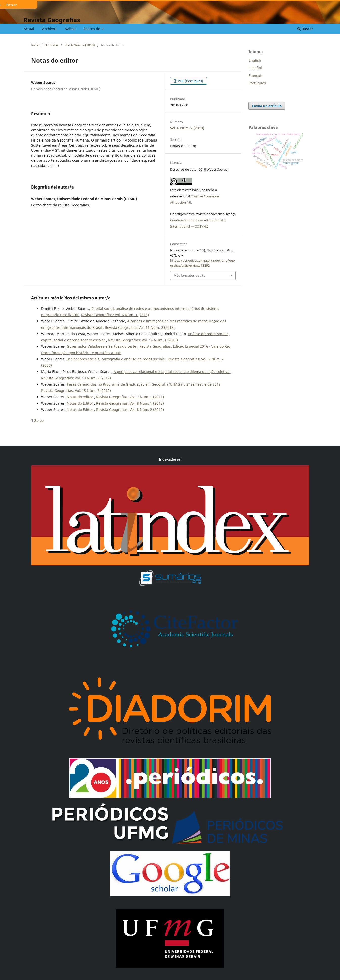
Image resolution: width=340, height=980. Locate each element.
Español (255, 68)
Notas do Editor (80, 403)
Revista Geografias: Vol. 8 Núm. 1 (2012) (130, 403)
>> (42, 420)
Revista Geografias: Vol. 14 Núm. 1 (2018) (143, 340)
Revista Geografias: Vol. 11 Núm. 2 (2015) (140, 327)
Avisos (70, 29)
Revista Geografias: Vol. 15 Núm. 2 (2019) (76, 391)
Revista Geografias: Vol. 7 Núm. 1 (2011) (130, 397)
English (255, 60)
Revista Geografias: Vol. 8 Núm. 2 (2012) (130, 410)
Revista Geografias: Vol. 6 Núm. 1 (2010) (115, 315)
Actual (29, 29)
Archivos (49, 29)
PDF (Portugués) (190, 81)
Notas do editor (80, 397)
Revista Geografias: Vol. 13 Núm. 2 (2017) (76, 378)
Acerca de (92, 29)
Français (256, 75)
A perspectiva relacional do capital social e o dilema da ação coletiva (172, 372)
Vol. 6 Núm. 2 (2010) (80, 45)
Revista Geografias (52, 20)
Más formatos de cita (189, 275)
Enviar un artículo (267, 106)
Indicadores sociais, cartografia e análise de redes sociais (116, 359)
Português (257, 83)
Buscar (305, 29)
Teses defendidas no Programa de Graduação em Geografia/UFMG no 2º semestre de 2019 (144, 384)
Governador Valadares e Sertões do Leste (102, 346)
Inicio (35, 45)
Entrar (12, 5)
